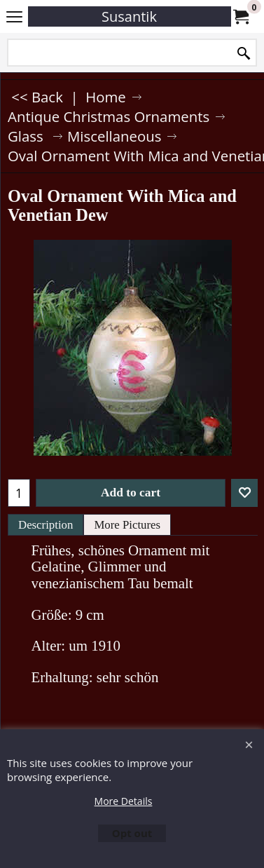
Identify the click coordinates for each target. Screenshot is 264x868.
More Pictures (127, 525)
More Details (124, 801)
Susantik (129, 16)
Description (46, 525)
